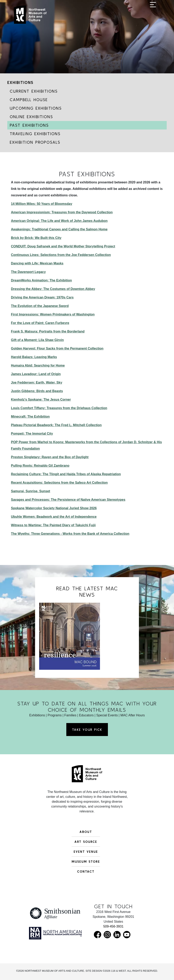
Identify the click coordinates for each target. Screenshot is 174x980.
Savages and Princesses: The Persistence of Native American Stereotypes (68, 500)
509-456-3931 (113, 926)
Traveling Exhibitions (35, 134)
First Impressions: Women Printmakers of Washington (53, 314)
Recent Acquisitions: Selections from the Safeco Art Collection (59, 483)
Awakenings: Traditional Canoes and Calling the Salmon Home (59, 229)
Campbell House (29, 100)
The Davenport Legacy (28, 272)
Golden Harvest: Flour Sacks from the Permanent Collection (57, 348)
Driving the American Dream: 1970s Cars (42, 297)
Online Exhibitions (31, 117)
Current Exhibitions (34, 91)
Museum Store (86, 861)
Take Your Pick (87, 730)
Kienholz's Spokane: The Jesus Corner (41, 400)
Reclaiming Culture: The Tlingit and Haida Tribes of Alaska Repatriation (66, 474)
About (86, 832)
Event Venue (86, 852)
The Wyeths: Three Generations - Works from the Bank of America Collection (70, 534)
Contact (86, 871)
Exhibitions (20, 82)
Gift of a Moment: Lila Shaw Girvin (37, 340)
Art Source (86, 842)
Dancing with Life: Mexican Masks (37, 263)
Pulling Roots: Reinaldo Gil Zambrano (40, 466)
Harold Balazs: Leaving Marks (34, 357)
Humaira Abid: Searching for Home (38, 365)
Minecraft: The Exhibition (30, 417)
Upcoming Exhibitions (36, 108)
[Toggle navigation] (153, 17)
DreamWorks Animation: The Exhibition (41, 280)
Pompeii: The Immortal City (32, 434)
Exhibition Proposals (35, 142)
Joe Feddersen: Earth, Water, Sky (37, 382)
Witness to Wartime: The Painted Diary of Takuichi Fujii (53, 525)
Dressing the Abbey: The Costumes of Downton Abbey (53, 289)
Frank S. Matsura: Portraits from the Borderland (48, 331)
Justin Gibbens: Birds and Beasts (37, 391)
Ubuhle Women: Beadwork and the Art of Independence (54, 517)
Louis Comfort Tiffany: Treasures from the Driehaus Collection (59, 408)
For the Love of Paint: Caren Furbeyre (40, 323)
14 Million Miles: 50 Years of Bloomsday (42, 204)
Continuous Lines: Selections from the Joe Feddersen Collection (61, 255)
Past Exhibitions (29, 125)
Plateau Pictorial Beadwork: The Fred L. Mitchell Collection (56, 425)
